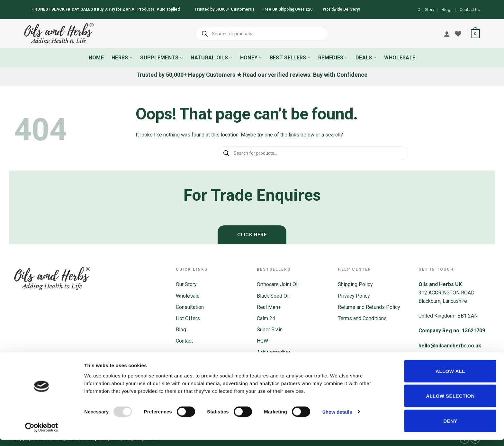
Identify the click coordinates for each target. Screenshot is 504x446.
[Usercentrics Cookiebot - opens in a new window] (42, 433)
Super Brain (270, 330)
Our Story (426, 9)
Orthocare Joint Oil (278, 284)
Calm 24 (266, 318)
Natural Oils (211, 58)
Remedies (333, 58)
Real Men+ (269, 307)
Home (96, 58)
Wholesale (400, 58)
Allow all (450, 377)
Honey (251, 58)
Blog (181, 330)
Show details (337, 418)
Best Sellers (290, 58)
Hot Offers (188, 318)
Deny (450, 427)
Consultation (190, 307)
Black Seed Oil (273, 296)
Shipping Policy (355, 284)
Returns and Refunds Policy (369, 307)
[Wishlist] (458, 34)
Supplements (162, 58)
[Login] (447, 34)
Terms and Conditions (362, 318)
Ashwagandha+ (274, 352)
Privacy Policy (354, 296)
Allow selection (450, 402)
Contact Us (470, 9)
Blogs (447, 9)
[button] (475, 34)
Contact (184, 341)
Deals (366, 58)
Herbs (122, 58)
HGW (262, 341)
